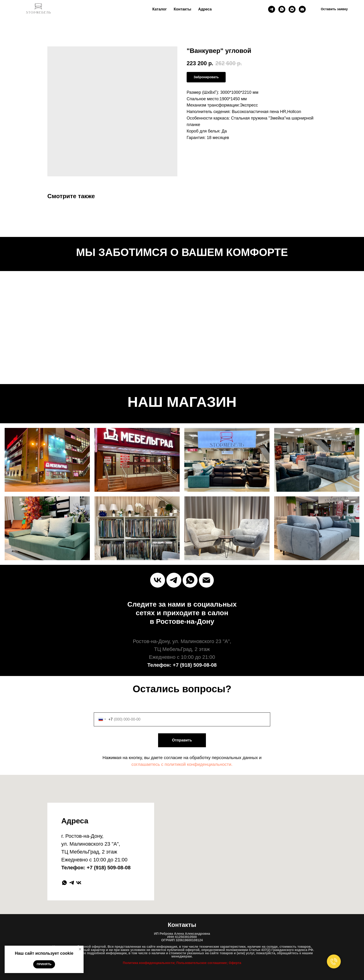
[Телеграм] (272, 9)
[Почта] (302, 9)
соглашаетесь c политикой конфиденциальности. (182, 764)
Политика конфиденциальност (148, 963)
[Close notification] (80, 949)
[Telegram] (174, 580)
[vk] (158, 580)
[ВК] (292, 9)
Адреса (205, 9)
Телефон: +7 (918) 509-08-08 (182, 665)
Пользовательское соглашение (202, 963)
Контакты (182, 9)
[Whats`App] (190, 580)
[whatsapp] (282, 9)
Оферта (235, 963)
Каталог (159, 9)
